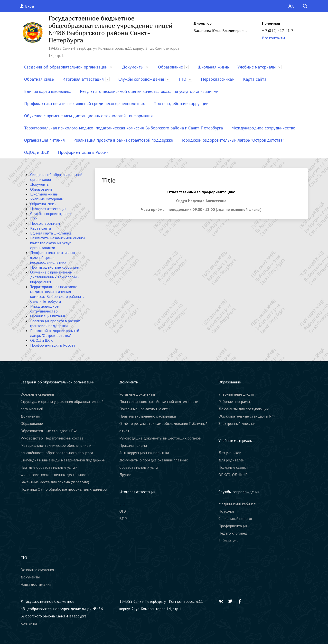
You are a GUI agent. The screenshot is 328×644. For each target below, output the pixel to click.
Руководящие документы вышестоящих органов (160, 438)
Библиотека (228, 540)
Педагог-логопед (233, 533)
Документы (133, 67)
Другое (125, 475)
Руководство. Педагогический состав (52, 438)
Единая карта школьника (48, 91)
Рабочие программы (235, 401)
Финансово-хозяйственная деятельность (55, 475)
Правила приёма (133, 445)
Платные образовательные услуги (49, 467)
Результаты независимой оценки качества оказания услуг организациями (149, 91)
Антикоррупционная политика (144, 453)
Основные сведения (37, 394)
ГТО (183, 79)
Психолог (226, 511)
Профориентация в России (83, 152)
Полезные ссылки (233, 467)
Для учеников (230, 453)
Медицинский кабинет (237, 504)
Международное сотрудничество (263, 128)
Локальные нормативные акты (145, 409)
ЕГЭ (122, 504)
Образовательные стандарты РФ (49, 431)
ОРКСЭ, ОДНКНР (233, 475)
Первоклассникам (218, 79)
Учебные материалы (257, 67)
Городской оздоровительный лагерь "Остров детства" (233, 140)
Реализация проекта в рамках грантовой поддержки (123, 140)
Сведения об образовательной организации (66, 67)
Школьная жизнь (213, 67)
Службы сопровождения (141, 79)
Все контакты (273, 38)
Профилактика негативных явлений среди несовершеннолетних (84, 103)
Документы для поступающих (244, 409)
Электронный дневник (237, 423)
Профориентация (233, 526)
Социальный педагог (235, 518)
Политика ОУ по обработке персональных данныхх (64, 489)
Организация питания (44, 140)
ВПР (123, 518)
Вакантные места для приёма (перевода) (55, 482)
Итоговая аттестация (83, 79)
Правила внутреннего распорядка (148, 416)
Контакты (29, 623)
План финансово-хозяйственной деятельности (159, 401)
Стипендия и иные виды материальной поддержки (63, 460)
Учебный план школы (236, 394)
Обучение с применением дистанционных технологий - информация (88, 116)
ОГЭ (123, 511)
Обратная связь (39, 79)
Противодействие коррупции (181, 103)
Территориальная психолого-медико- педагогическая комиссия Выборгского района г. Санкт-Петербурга (123, 128)
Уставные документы (137, 394)
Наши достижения (36, 584)
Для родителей (231, 460)
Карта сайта (255, 79)
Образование (170, 67)
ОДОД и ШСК (37, 152)
